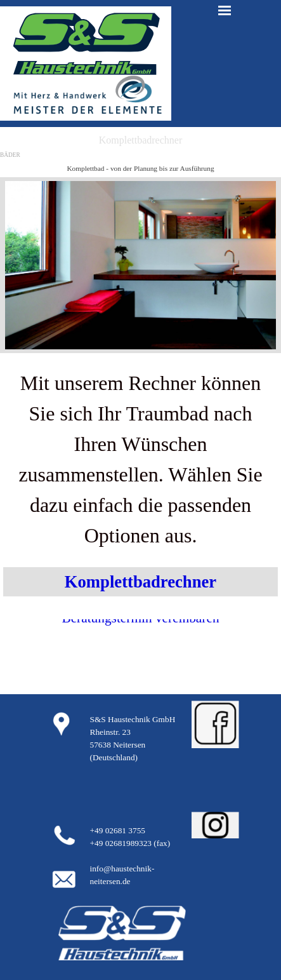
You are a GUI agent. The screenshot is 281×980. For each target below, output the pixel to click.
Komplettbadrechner (140, 582)
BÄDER (10, 155)
